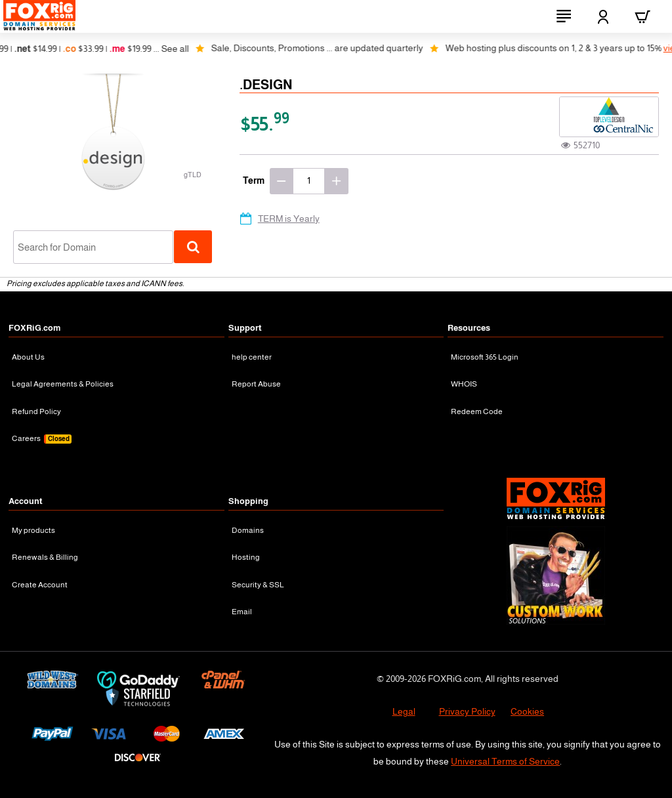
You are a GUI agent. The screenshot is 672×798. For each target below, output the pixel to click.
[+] (337, 181)
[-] (282, 181)
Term (254, 180)
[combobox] (93, 247)
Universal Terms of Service (505, 761)
